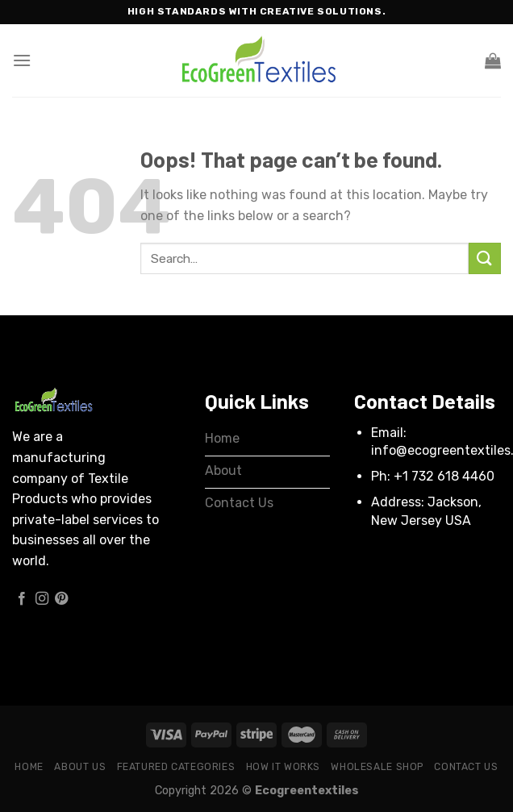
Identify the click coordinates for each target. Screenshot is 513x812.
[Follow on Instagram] (42, 599)
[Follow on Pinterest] (61, 599)
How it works (283, 767)
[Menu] (22, 60)
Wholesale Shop (377, 767)
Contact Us (466, 767)
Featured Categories (176, 767)
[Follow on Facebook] (22, 599)
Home (29, 767)
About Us (80, 767)
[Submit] (485, 258)
